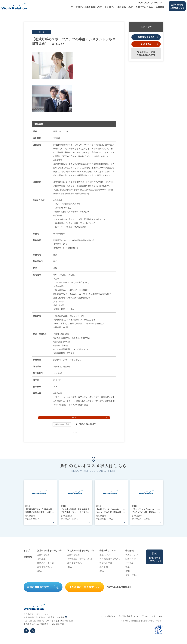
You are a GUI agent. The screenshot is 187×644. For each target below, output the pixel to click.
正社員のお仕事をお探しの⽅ (119, 7)
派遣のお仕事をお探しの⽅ (89, 7)
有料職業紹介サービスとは (80, 564)
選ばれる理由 (43, 560)
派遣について (106, 560)
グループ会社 (132, 581)
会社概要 (130, 569)
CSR (128, 577)
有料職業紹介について (110, 564)
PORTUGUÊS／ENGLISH (119, 593)
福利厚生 (41, 564)
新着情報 (28, 562)
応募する (74, 421)
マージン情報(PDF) (109, 622)
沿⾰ (127, 573)
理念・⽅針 (131, 564)
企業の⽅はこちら (144, 7)
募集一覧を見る (74, 437)
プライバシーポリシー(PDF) (152, 622)
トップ (69, 7)
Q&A (39, 577)
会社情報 (160, 7)
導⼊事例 (104, 573)
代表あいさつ (132, 560)
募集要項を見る (146, 37)
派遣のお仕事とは (45, 569)
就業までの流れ (44, 573)
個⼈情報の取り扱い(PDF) (129, 622)
